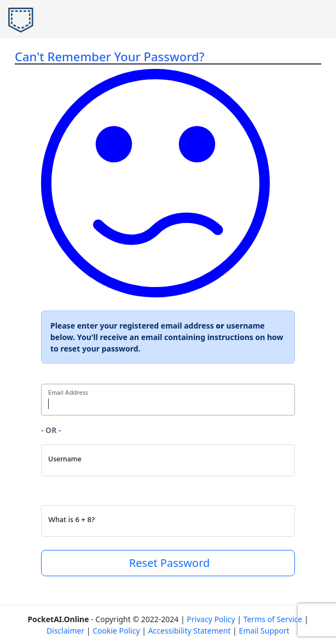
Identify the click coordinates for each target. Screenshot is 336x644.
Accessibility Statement (190, 631)
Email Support (264, 631)
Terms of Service (273, 619)
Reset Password (168, 563)
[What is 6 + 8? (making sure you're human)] (168, 521)
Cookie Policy (116, 631)
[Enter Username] (168, 460)
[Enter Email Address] (168, 400)
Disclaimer (65, 631)
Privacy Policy (211, 619)
